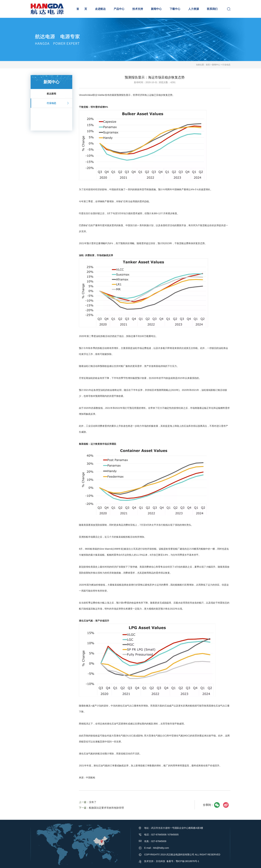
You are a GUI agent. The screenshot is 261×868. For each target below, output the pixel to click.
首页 (208, 65)
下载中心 (175, 9)
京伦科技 (160, 861)
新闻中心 (156, 9)
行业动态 (226, 65)
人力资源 (194, 9)
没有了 (93, 802)
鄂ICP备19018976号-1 (187, 861)
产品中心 (119, 9)
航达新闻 (57, 94)
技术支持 (138, 9)
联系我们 (212, 9)
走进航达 (100, 9)
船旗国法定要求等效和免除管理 (106, 808)
